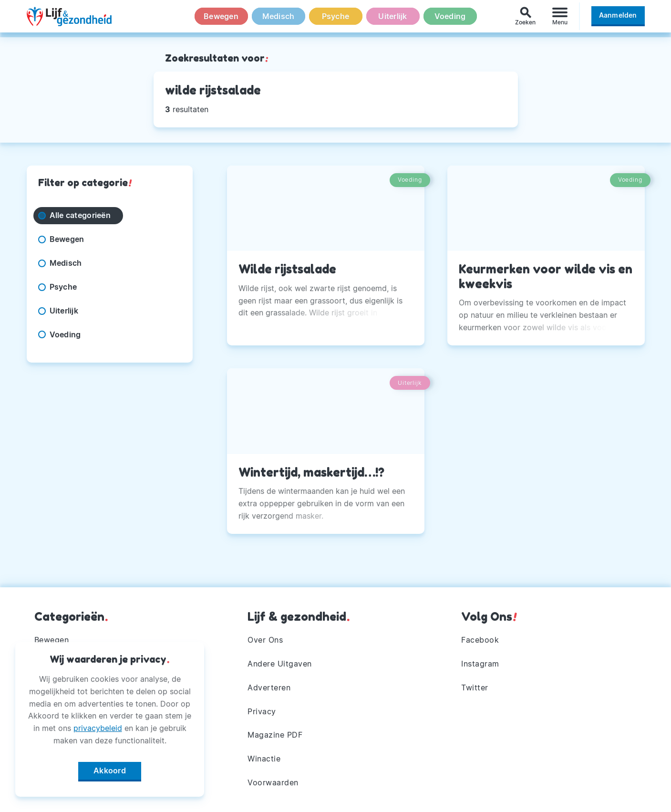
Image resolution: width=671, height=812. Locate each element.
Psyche (336, 19)
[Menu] (560, 18)
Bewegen (221, 19)
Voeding (450, 19)
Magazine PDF (275, 735)
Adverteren (269, 687)
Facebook (480, 640)
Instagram (480, 664)
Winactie (264, 759)
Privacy (262, 711)
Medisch (279, 19)
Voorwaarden (273, 782)
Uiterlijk (392, 19)
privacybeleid (98, 726)
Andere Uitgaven (280, 664)
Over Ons (265, 640)
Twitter (475, 687)
